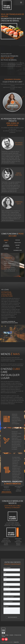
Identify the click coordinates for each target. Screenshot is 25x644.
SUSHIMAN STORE (18, 250)
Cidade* (5, 582)
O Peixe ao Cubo (18, 635)
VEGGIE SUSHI (18, 243)
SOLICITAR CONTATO (13, 617)
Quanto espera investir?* (9, 597)
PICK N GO (18, 240)
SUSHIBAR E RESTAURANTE (6, 246)
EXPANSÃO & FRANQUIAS (6, 487)
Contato (3, 636)
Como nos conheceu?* (8, 602)
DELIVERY (18, 245)
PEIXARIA (6, 249)
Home (3, 635)
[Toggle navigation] (21, 2)
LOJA (6, 243)
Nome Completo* (7, 568)
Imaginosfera (16, 642)
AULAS (18, 248)
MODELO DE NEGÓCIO (6, 492)
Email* (5, 573)
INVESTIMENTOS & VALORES (19, 487)
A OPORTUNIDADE (6, 490)
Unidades (11, 635)
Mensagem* (6, 607)
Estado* (5, 577)
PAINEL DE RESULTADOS (19, 491)
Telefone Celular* (7, 592)
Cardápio (7, 635)
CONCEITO (6, 240)
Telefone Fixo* (7, 587)
